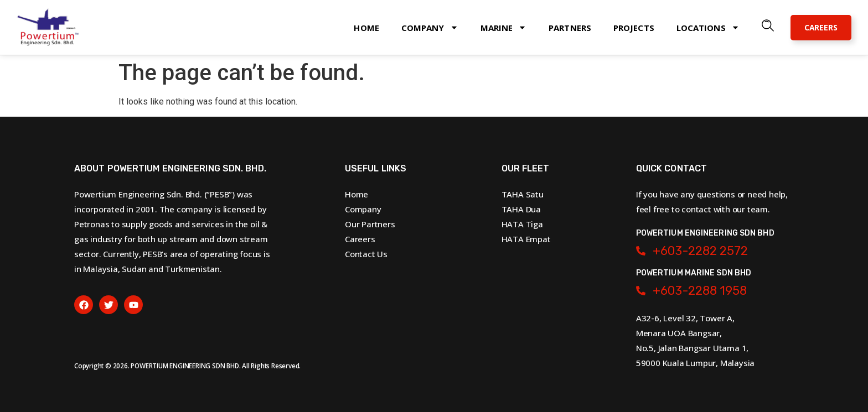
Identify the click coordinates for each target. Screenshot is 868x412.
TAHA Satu (523, 194)
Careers (360, 239)
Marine (504, 27)
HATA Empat (526, 239)
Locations (708, 27)
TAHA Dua (521, 209)
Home (366, 28)
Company (430, 27)
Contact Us (366, 254)
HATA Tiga (522, 224)
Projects (634, 28)
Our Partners (370, 224)
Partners (570, 28)
